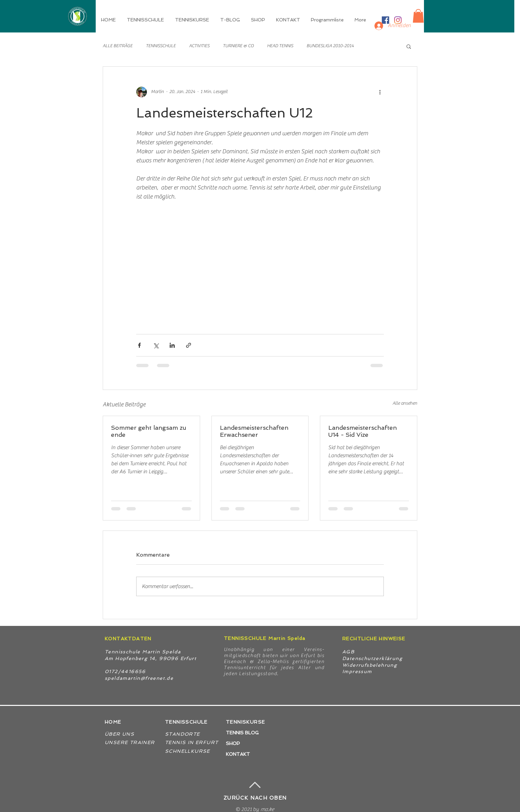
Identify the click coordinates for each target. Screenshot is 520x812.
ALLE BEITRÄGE (118, 46)
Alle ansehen (405, 403)
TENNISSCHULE (161, 46)
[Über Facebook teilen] (139, 345)
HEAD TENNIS (280, 46)
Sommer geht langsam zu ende (149, 431)
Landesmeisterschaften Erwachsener (254, 431)
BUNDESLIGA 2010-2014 (330, 46)
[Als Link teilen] (189, 345)
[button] (193, 20)
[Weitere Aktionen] (380, 92)
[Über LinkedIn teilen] (172, 345)
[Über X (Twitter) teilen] (156, 345)
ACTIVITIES (199, 46)
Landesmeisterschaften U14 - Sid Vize (363, 431)
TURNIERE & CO (238, 46)
